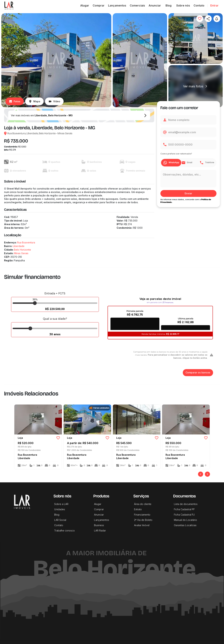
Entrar (214, 5)
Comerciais (137, 5)
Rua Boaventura (26, 242)
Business (99, 525)
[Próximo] (207, 474)
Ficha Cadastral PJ (184, 515)
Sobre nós (183, 5)
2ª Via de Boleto (143, 520)
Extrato (138, 509)
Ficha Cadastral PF (184, 509)
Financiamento (142, 515)
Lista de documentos (186, 504)
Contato (199, 5)
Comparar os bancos (198, 373)
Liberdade (19, 246)
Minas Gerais (21, 253)
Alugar (85, 5)
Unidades (60, 509)
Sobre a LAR (61, 504)
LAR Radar (100, 531)
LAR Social (60, 520)
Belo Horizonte (22, 250)
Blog (169, 5)
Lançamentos (117, 5)
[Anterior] (201, 474)
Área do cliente (143, 504)
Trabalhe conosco (64, 531)
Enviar (188, 194)
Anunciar (155, 5)
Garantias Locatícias (185, 525)
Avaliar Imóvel (142, 525)
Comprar (99, 5)
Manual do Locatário (185, 520)
